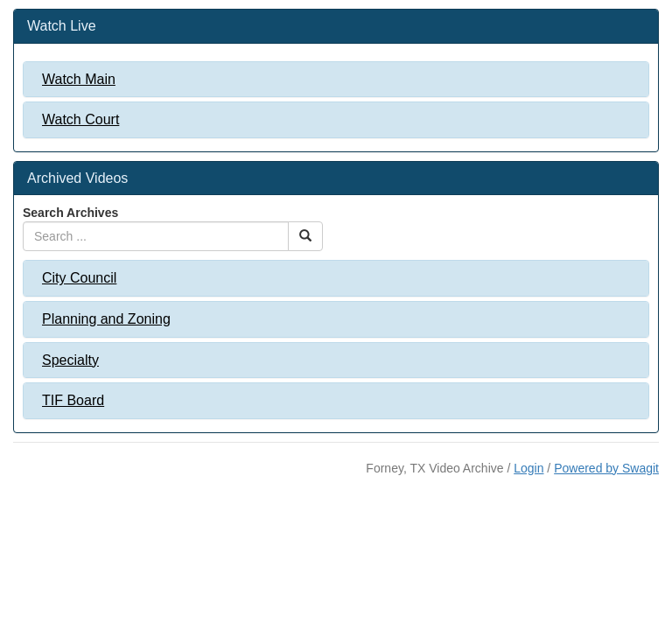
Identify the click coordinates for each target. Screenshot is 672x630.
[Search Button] (305, 236)
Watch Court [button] (80, 119)
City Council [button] (79, 278)
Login (528, 468)
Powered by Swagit (606, 468)
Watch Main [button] (79, 79)
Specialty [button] (70, 360)
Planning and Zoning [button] (106, 319)
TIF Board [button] (73, 400)
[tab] (336, 80)
